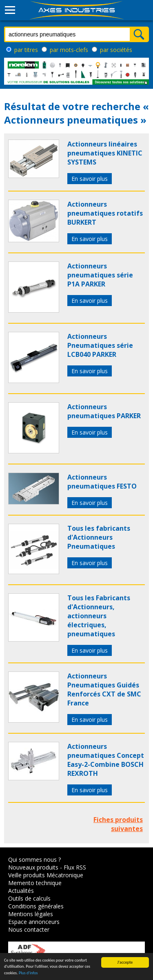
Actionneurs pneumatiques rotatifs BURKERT (105, 213)
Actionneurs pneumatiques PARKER (104, 411)
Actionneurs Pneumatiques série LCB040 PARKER (100, 345)
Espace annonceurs (34, 922)
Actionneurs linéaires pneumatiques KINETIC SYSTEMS (105, 153)
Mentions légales (31, 914)
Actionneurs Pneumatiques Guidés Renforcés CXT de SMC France (104, 689)
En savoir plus (90, 179)
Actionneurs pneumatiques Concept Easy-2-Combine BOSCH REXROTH (106, 760)
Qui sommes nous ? (34, 859)
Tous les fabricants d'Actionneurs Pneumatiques (99, 537)
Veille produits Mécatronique (46, 875)
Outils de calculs (29, 898)
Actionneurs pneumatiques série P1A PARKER (100, 275)
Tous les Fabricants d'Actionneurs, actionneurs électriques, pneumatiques (99, 616)
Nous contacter (29, 929)
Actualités (21, 891)
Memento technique (35, 883)
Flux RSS (75, 867)
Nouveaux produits (33, 867)
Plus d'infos (28, 973)
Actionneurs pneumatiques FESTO (102, 482)
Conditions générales (36, 906)
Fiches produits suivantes (118, 824)
